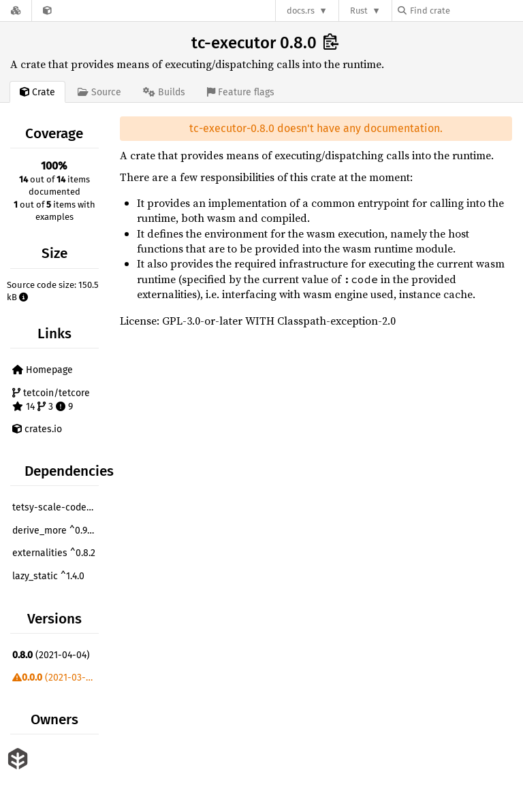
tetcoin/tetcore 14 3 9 (51, 400)
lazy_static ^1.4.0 (48, 576)
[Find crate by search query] (466, 11)
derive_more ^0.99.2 (56, 531)
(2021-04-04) (51, 655)
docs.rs (301, 11)
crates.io (37, 429)
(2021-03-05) (56, 678)
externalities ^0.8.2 (54, 553)
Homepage (43, 370)
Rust (359, 11)
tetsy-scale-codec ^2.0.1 (57, 507)
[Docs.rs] (16, 11)
